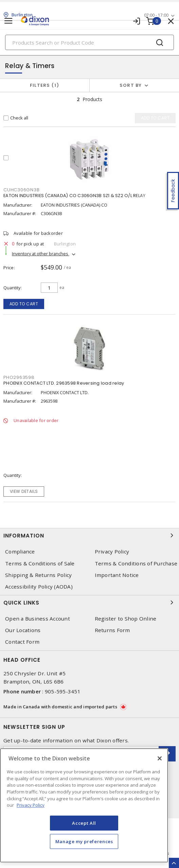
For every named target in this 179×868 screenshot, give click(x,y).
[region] (84, 805)
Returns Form (112, 630)
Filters (45, 85)
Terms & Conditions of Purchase (136, 564)
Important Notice (117, 575)
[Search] (89, 42)
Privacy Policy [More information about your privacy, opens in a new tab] (31, 805)
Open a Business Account (38, 619)
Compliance (20, 552)
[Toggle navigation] (8, 21)
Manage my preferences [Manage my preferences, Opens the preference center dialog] (84, 841)
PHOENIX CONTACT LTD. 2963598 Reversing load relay (64, 383)
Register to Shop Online (126, 619)
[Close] (160, 758)
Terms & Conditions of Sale (40, 564)
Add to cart (24, 304)
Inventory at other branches (41, 254)
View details (24, 491)
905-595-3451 (63, 691)
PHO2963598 (19, 377)
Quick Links (89, 602)
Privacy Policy (112, 552)
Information (89, 535)
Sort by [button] (131, 85)
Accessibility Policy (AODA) (39, 587)
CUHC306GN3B (21, 190)
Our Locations (23, 630)
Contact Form (22, 642)
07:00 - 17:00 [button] (156, 15)
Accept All (84, 823)
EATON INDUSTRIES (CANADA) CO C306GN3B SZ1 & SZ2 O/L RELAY (74, 196)
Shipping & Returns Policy (38, 575)
